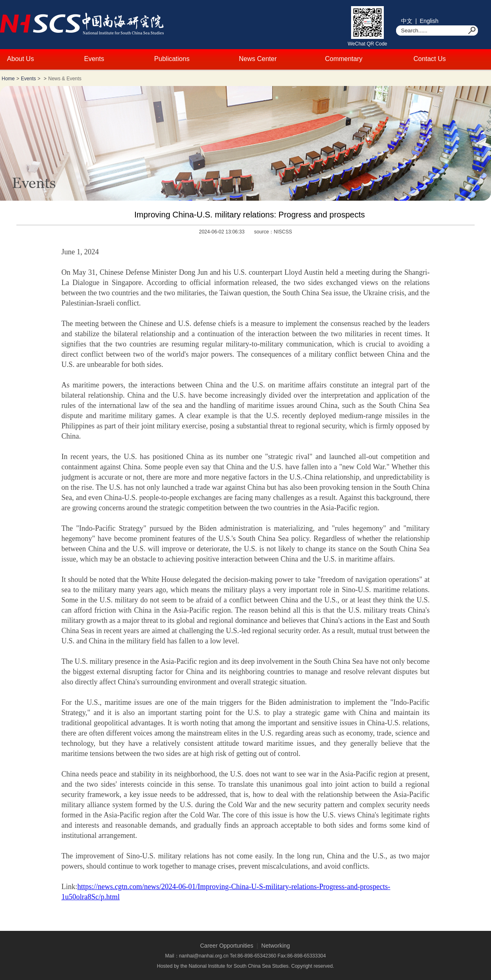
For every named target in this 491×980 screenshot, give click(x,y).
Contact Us (429, 59)
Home (8, 79)
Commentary (344, 59)
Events (94, 59)
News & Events (65, 79)
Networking (276, 946)
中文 (407, 21)
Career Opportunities (227, 946)
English (429, 21)
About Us (20, 59)
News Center (258, 59)
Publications (172, 59)
